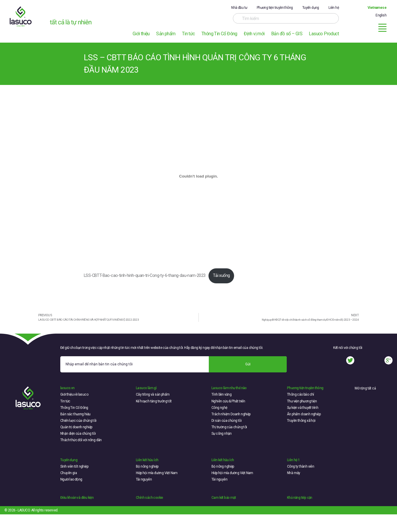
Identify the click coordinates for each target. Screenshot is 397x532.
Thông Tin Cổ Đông (219, 34)
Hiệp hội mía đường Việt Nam (157, 473)
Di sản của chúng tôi (226, 421)
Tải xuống (221, 276)
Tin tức (189, 34)
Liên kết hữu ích (147, 460)
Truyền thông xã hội (301, 421)
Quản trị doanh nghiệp (76, 427)
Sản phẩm (166, 34)
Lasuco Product (324, 34)
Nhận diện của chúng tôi (78, 434)
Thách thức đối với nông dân (81, 440)
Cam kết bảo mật (224, 498)
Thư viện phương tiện (302, 401)
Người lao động (71, 479)
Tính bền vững (221, 394)
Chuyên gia (69, 473)
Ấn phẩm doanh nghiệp (304, 414)
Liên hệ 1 (293, 460)
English (381, 15)
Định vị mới (254, 34)
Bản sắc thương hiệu (75, 414)
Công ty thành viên (301, 466)
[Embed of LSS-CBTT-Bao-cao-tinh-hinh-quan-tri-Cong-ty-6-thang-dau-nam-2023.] (199, 176)
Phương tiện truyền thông (275, 8)
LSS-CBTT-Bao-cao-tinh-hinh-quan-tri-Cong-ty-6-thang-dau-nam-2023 (145, 276)
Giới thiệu (141, 34)
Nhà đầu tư (239, 8)
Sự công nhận (222, 434)
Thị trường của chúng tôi (229, 427)
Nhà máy (294, 473)
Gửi (248, 364)
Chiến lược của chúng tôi (78, 421)
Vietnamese (377, 8)
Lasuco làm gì (146, 388)
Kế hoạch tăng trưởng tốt (154, 401)
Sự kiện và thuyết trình (303, 408)
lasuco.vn (67, 388)
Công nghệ (219, 408)
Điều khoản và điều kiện (77, 498)
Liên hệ (334, 8)
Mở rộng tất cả (365, 388)
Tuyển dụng (311, 8)
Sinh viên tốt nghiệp (74, 466)
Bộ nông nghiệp (147, 466)
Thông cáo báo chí (301, 394)
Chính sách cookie (150, 498)
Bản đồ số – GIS (287, 34)
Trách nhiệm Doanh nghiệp (231, 414)
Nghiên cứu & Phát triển (228, 401)
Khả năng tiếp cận (300, 498)
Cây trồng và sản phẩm (153, 394)
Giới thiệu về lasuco (74, 394)
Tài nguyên (144, 479)
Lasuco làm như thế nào (229, 388)
